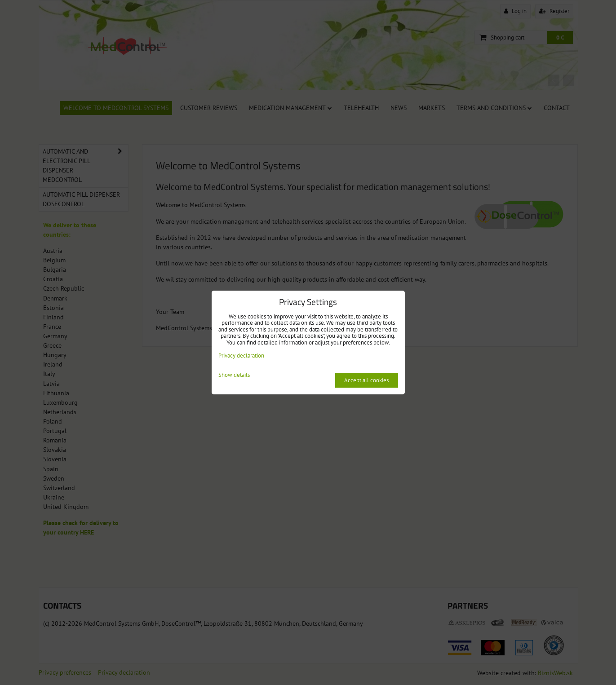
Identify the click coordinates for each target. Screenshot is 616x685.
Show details (234, 375)
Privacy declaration (241, 356)
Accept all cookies (366, 380)
